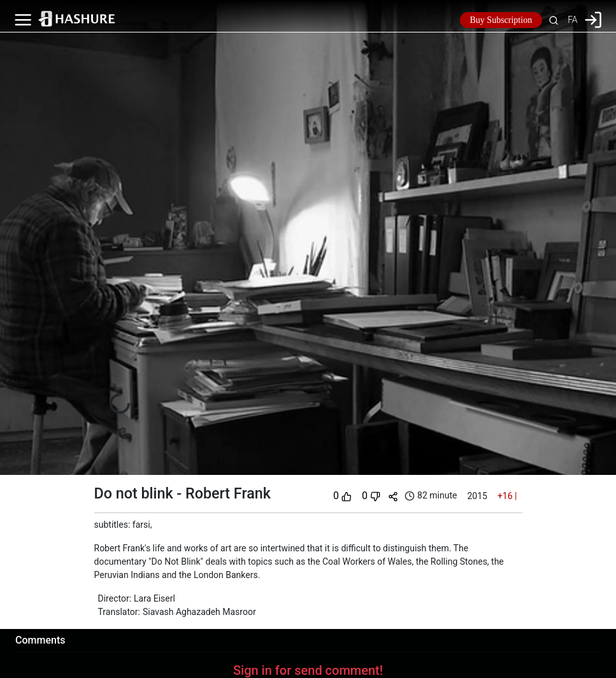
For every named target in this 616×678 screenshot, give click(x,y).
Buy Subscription (501, 20)
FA (572, 20)
